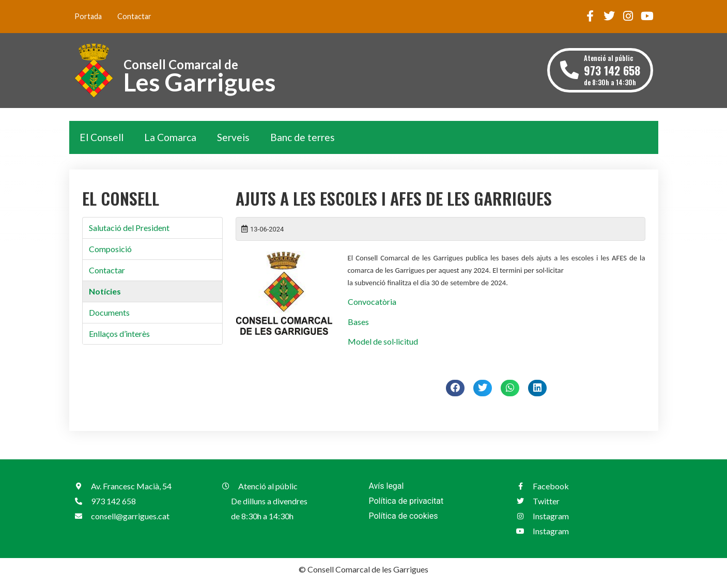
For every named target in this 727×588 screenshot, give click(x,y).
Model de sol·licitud (383, 341)
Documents (109, 312)
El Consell (102, 137)
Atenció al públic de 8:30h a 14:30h (612, 70)
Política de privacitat (406, 501)
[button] (455, 388)
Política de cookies (404, 516)
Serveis (233, 137)
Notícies (105, 291)
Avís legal (386, 486)
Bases (358, 322)
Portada (88, 16)
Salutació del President (129, 228)
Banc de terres (303, 137)
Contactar (134, 16)
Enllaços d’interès (119, 334)
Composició (110, 249)
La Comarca (170, 137)
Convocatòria (372, 301)
